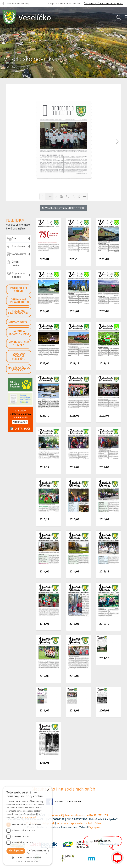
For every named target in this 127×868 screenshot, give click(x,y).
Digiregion (94, 827)
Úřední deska (13, 264)
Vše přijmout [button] (16, 851)
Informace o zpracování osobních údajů (79, 823)
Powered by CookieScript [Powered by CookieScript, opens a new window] (28, 861)
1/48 (49, 196)
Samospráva (17, 254)
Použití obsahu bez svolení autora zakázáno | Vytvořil (58, 827)
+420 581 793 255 (97, 815)
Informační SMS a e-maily (19, 344)
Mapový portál (19, 322)
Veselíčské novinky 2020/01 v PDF (64, 208)
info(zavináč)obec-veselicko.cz (67, 815)
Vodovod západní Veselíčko (19, 356)
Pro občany (16, 247)
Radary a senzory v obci (19, 332)
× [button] (48, 790)
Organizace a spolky (16, 275)
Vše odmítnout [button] (38, 851)
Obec (12, 239)
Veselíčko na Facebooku (64, 802)
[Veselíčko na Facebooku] (3, 4)
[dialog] (28, 826)
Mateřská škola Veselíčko (19, 369)
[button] (28, 858)
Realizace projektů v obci (19, 312)
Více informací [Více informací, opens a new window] (29, 817)
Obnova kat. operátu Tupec (19, 301)
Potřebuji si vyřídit (19, 289)
